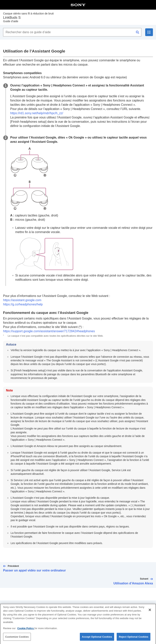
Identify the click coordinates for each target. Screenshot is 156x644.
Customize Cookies (17, 639)
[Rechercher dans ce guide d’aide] (72, 32)
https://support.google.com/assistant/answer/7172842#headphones (49, 331)
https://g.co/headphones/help (23, 304)
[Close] (150, 612)
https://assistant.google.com (22, 300)
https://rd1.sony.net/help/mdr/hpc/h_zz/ (37, 113)
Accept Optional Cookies (97, 639)
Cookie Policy (26, 631)
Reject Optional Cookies (134, 639)
